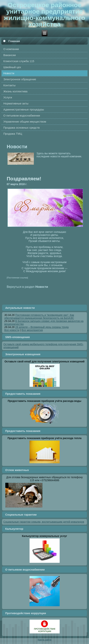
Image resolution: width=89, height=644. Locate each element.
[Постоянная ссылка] (17, 278)
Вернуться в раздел (27, 287)
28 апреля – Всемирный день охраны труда (42, 327)
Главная (14, 41)
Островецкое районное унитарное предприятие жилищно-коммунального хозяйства (44, 15)
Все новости (12, 330)
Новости (17, 147)
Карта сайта (44, 640)
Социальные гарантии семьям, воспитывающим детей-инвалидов (44, 522)
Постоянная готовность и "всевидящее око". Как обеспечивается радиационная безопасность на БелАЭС (39, 317)
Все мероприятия (32, 330)
